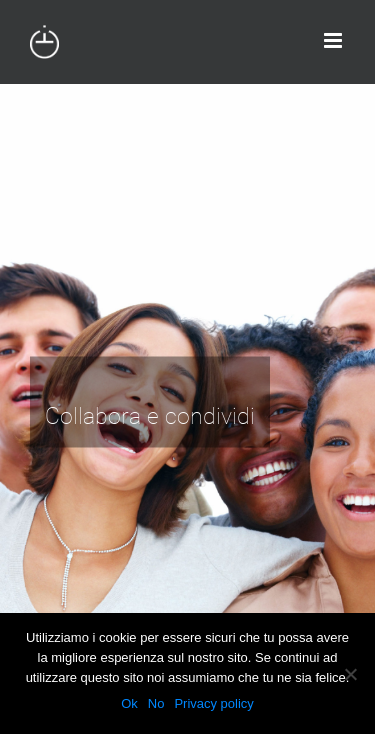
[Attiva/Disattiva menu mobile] (334, 40)
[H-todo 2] (187, 409)
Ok (129, 703)
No (156, 703)
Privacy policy (213, 703)
